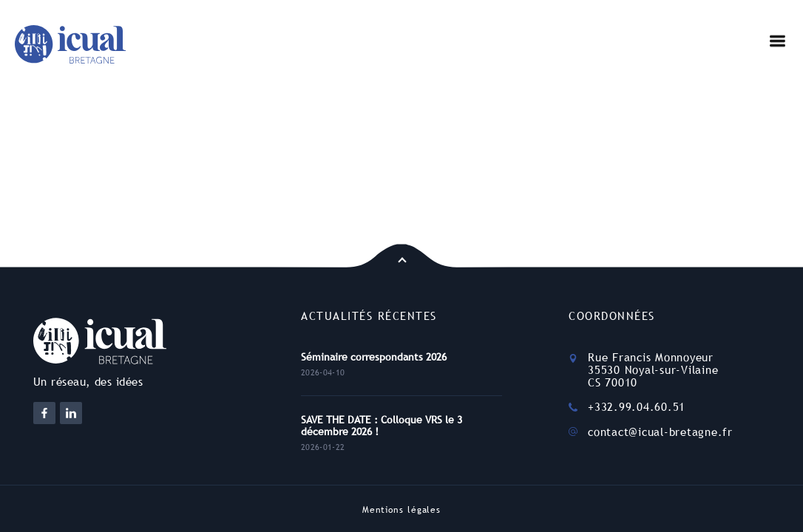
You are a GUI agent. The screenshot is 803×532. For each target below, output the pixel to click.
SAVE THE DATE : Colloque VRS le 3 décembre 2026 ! (382, 426)
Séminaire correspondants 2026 (374, 357)
